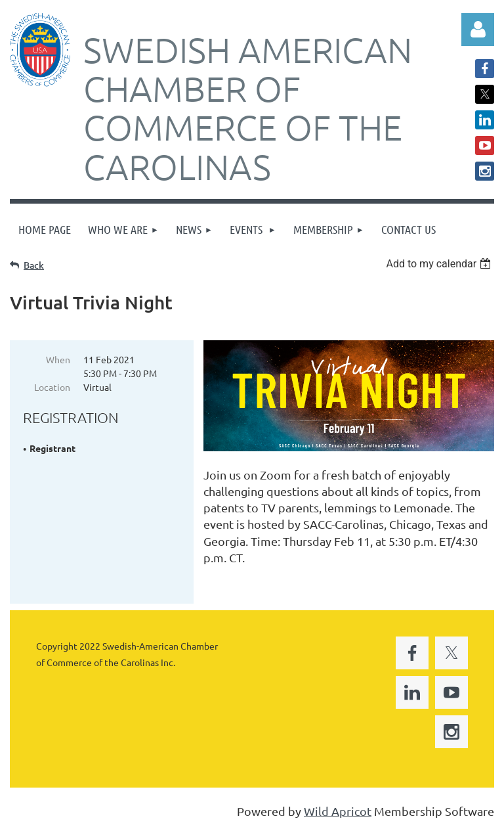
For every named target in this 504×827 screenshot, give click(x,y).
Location (52, 387)
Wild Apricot (338, 811)
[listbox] (440, 264)
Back (34, 265)
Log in (478, 30)
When (58, 359)
